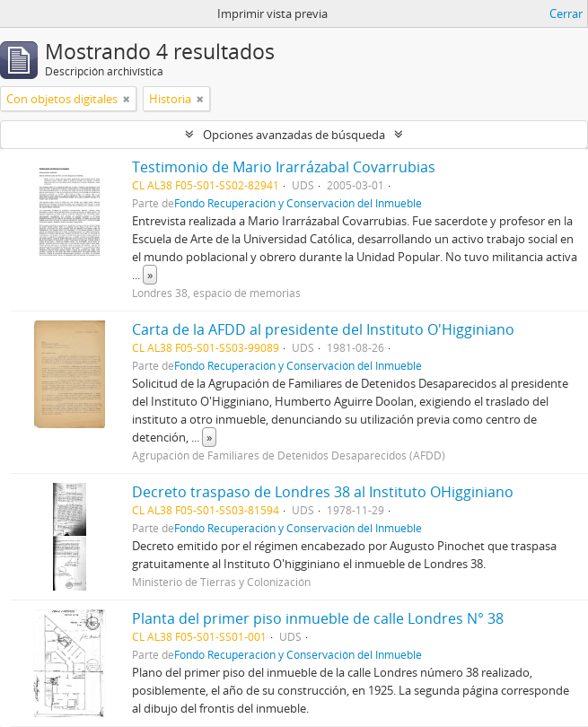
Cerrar (566, 13)
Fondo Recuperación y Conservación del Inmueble (298, 203)
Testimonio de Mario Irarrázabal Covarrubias (284, 167)
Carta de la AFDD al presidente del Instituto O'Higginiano (323, 329)
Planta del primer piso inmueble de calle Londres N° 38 (318, 618)
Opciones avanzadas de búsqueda (294, 135)
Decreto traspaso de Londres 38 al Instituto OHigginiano (323, 492)
